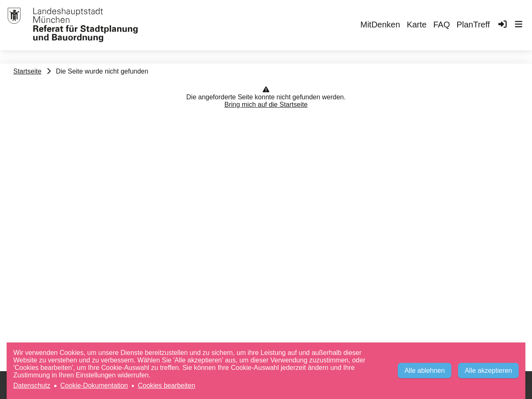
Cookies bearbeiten (167, 385)
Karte (417, 25)
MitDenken (380, 25)
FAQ (441, 25)
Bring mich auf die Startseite (266, 105)
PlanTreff (473, 25)
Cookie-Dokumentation (94, 385)
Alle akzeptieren (488, 371)
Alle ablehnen (425, 371)
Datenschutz (32, 385)
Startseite (27, 71)
